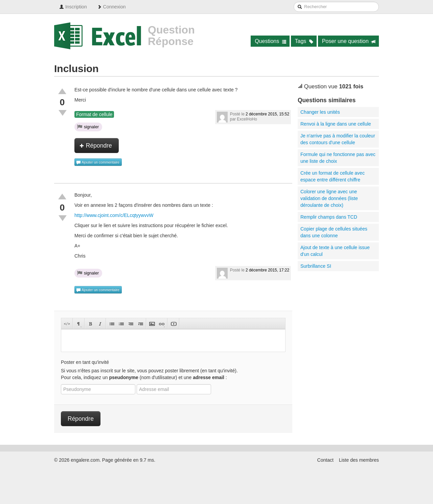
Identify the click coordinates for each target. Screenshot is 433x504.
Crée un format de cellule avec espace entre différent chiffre (333, 176)
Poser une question (349, 41)
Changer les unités (320, 112)
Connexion (111, 7)
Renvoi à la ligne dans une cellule (336, 124)
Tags (304, 41)
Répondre (96, 146)
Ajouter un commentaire (98, 162)
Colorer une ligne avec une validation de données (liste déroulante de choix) (329, 198)
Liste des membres (359, 460)
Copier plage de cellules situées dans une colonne (334, 232)
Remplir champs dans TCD (329, 217)
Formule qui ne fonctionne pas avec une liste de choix (338, 158)
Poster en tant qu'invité (85, 362)
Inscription (73, 7)
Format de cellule (94, 114)
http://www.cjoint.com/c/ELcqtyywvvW (114, 215)
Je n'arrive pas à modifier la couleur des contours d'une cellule (338, 139)
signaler (88, 127)
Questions (270, 41)
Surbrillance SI (316, 266)
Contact (325, 460)
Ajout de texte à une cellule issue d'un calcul (335, 251)
